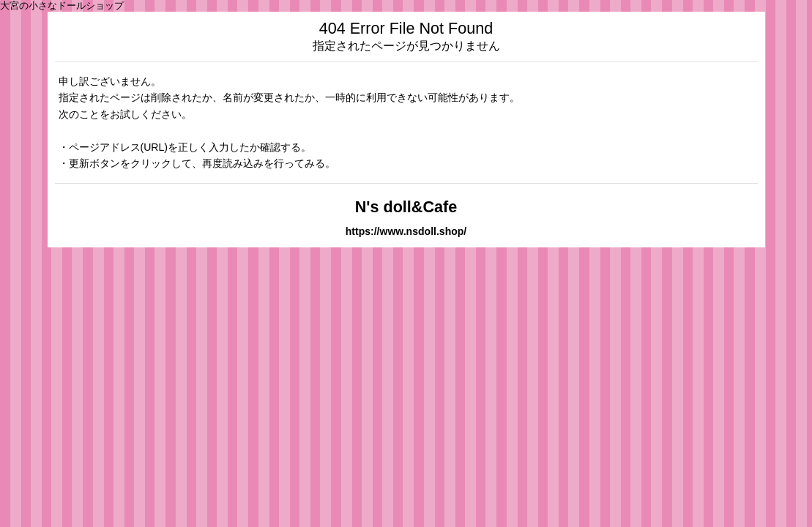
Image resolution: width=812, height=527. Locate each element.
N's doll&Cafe (406, 207)
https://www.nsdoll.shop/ (406, 231)
